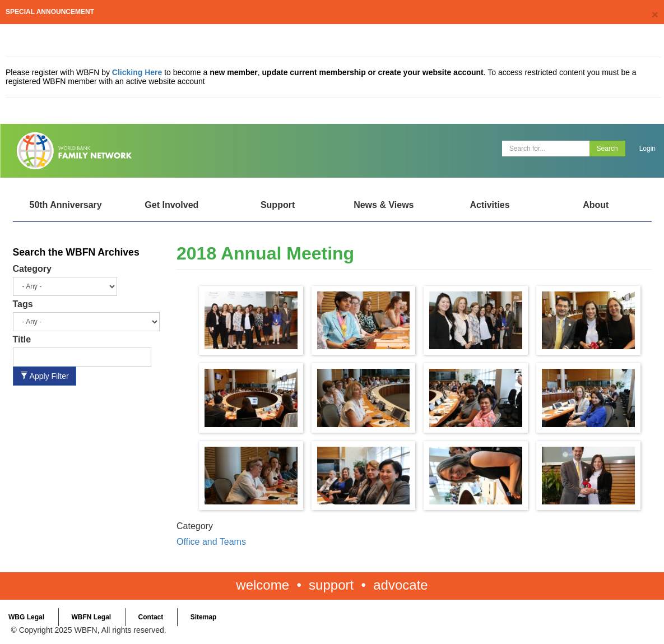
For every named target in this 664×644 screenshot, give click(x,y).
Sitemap (204, 617)
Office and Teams (211, 542)
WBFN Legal (91, 617)
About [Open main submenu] (596, 205)
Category (32, 269)
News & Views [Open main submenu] (384, 205)
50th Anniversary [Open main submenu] (65, 205)
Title (22, 339)
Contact (151, 617)
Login (647, 149)
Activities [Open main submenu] (489, 205)
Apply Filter (45, 376)
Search (607, 149)
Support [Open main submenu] (278, 205)
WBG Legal (26, 617)
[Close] (655, 14)
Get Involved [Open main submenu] (171, 205)
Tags (23, 304)
